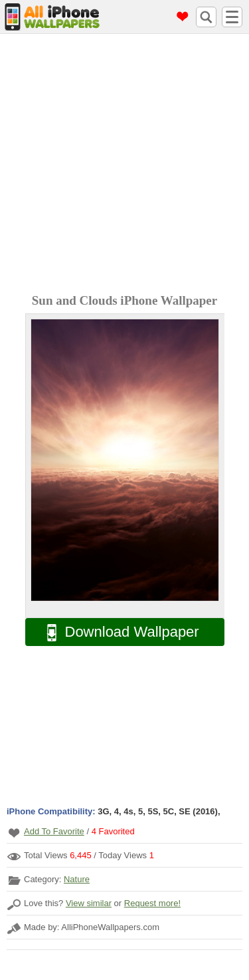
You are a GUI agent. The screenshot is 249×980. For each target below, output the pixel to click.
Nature (77, 879)
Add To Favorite (54, 831)
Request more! (152, 903)
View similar (89, 903)
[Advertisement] (124, 165)
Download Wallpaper (116, 632)
